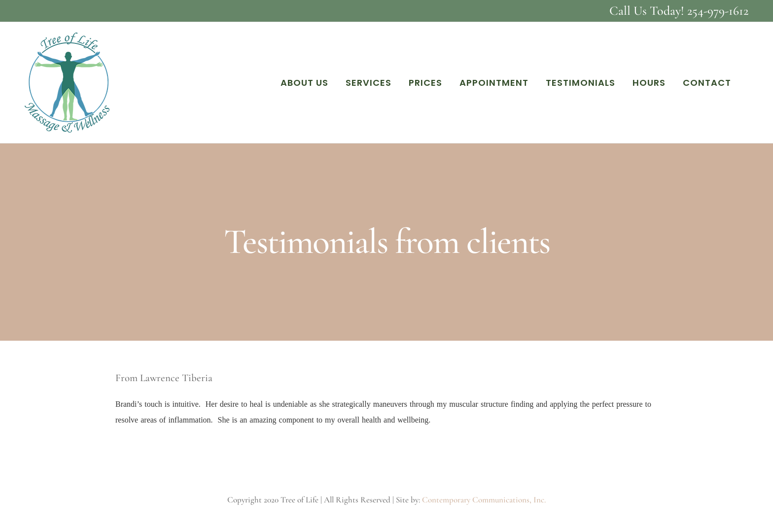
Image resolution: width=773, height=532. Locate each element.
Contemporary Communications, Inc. (484, 500)
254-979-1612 (718, 11)
